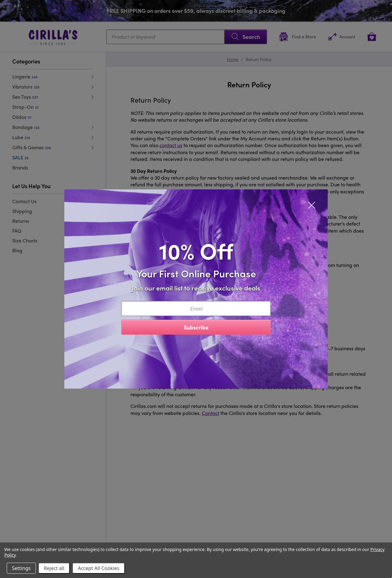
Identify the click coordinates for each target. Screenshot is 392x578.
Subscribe (196, 327)
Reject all (54, 568)
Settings (21, 568)
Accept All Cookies (99, 568)
